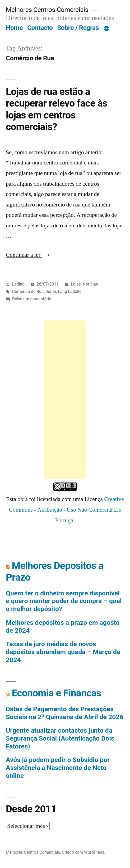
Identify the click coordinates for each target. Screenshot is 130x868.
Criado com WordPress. (83, 852)
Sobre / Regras (78, 28)
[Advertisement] (65, 399)
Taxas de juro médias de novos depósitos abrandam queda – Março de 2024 (63, 652)
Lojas (76, 284)
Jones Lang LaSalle (64, 291)
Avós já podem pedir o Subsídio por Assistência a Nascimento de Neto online (58, 768)
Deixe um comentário (32, 299)
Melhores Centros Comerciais (47, 10)
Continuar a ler (28, 255)
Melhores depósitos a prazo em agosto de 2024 (63, 626)
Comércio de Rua (28, 291)
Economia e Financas (56, 693)
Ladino (18, 284)
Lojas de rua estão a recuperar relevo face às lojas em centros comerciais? (57, 109)
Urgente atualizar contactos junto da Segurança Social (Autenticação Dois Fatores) (60, 738)
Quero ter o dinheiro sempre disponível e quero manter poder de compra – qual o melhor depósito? (64, 601)
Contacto (40, 28)
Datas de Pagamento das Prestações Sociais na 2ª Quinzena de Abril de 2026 (65, 713)
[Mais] (106, 29)
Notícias (90, 284)
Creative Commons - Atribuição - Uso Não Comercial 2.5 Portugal (66, 510)
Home (14, 28)
